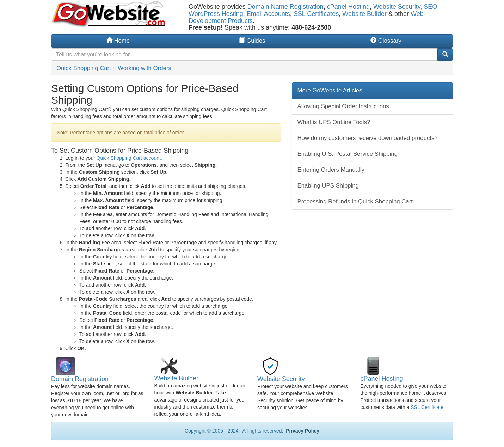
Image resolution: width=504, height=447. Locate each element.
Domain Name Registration (285, 7)
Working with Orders (145, 68)
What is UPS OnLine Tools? (334, 122)
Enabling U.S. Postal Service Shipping (348, 154)
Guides (252, 41)
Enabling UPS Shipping (328, 186)
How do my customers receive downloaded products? (368, 138)
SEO (430, 7)
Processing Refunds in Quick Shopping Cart (355, 201)
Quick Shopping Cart (84, 68)
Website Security (397, 7)
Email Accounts (268, 14)
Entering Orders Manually (331, 170)
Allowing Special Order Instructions (343, 106)
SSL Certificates (316, 14)
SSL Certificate (427, 407)
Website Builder (364, 14)
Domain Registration (80, 379)
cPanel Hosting (348, 7)
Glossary (386, 41)
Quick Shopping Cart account (129, 158)
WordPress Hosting (216, 14)
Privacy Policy (302, 431)
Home (118, 41)
